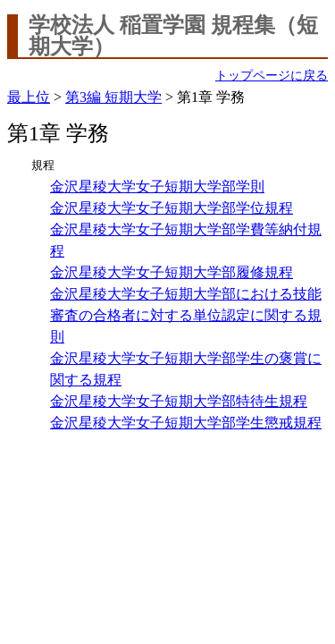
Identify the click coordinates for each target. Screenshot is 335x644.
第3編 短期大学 (113, 97)
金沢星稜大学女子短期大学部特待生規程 (179, 401)
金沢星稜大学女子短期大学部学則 (157, 186)
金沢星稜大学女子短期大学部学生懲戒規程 (186, 423)
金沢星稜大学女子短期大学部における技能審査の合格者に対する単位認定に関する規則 (186, 315)
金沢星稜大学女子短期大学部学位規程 (172, 208)
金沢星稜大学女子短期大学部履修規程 (172, 272)
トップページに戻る (272, 76)
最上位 (29, 97)
